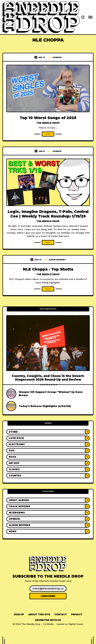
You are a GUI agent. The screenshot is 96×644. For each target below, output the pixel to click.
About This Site (39, 614)
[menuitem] (19, 615)
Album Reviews (57, 260)
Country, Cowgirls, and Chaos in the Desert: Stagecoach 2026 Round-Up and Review (48, 378)
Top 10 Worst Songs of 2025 (48, 118)
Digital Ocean (76, 624)
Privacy (77, 614)
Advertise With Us (48, 620)
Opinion (57, 57)
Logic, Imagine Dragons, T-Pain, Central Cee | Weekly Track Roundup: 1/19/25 (48, 214)
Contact (61, 614)
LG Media (48, 624)
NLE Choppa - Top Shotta (48, 269)
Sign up (19, 614)
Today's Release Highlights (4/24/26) (45, 406)
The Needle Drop (48, 123)
